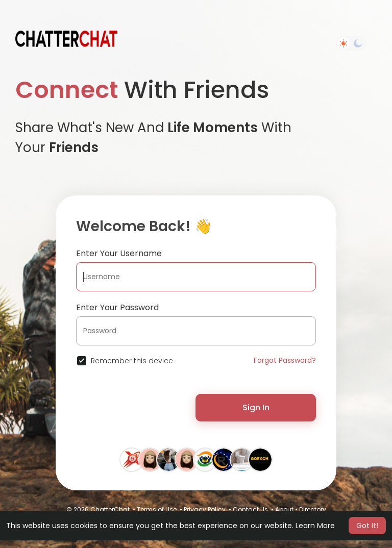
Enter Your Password (117, 307)
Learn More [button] (315, 526)
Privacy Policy (205, 509)
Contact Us (250, 509)
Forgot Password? (285, 360)
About (284, 509)
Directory (313, 509)
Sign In (256, 407)
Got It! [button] (367, 526)
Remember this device (132, 361)
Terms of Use (157, 509)
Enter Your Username (119, 253)
